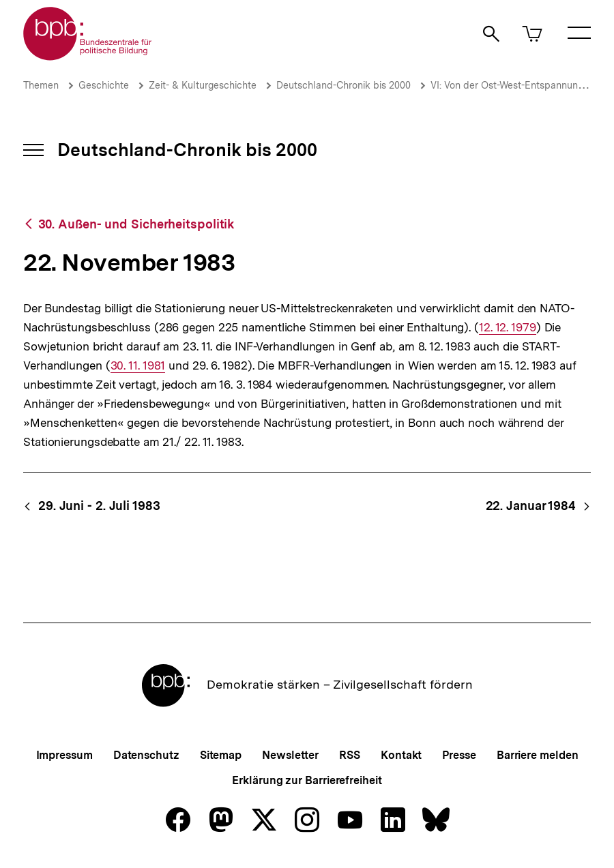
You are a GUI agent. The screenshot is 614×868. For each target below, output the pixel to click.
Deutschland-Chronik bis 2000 (343, 85)
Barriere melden (538, 755)
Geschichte (104, 85)
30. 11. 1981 (138, 366)
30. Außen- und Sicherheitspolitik (136, 224)
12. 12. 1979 (508, 328)
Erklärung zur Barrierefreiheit (307, 780)
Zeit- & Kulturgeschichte (203, 85)
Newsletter (290, 755)
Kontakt (401, 755)
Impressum (64, 755)
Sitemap (221, 755)
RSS (350, 755)
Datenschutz (146, 755)
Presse (459, 755)
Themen (41, 85)
